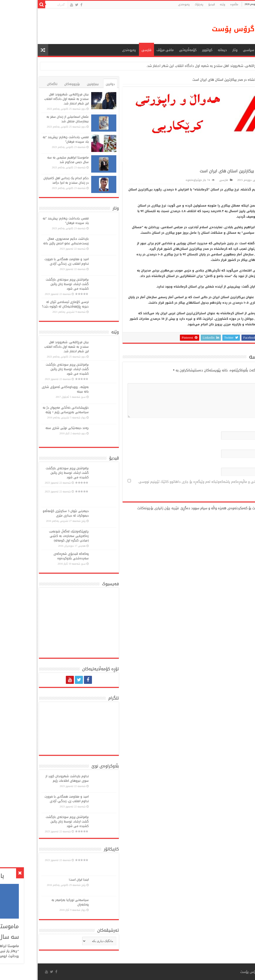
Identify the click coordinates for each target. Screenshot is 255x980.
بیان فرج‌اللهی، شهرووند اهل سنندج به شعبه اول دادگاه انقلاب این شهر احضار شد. (170, 66)
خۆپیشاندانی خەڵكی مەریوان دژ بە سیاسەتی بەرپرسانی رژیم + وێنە (29, 410)
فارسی (110, 50)
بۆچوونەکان (36, 84)
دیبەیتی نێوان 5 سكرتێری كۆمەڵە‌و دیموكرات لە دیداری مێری (29, 513)
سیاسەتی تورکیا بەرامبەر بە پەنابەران (34, 902)
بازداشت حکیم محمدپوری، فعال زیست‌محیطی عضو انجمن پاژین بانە (30, 241)
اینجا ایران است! (42, 880)
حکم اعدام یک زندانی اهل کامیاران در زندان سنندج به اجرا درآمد (30, 180)
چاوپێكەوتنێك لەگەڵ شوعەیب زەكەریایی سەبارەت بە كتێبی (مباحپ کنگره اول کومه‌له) (32, 536)
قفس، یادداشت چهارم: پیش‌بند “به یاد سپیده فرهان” (29, 139)
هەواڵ (230, 50)
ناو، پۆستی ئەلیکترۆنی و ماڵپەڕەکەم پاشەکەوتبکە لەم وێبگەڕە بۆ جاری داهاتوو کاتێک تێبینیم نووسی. (174, 482)
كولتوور (171, 50)
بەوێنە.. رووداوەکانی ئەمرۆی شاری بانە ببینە (29, 389)
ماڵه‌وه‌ (198, 4)
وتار (198, 50)
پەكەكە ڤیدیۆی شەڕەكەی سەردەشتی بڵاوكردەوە (35, 556)
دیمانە (186, 50)
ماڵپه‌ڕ (243, 464)
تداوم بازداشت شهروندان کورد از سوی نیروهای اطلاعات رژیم (31, 778)
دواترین (74, 84)
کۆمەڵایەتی (151, 50)
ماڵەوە (246, 80)
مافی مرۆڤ (129, 50)
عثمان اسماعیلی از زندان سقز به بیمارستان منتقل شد (31, 119)
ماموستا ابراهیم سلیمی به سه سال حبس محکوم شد (32, 160)
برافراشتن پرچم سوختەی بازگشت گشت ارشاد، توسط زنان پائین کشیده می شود (31, 284)
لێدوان (242, 379)
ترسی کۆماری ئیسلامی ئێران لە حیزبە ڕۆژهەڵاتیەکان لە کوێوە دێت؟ (29, 304)
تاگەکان (16, 84)
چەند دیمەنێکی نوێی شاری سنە (31, 428)
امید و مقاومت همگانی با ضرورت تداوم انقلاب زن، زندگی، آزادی (30, 261)
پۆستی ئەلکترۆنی (233, 445)
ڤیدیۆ (175, 4)
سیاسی (212, 50)
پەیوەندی (147, 4)
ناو (244, 427)
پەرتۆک (163, 4)
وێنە (186, 4)
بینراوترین (56, 84)
